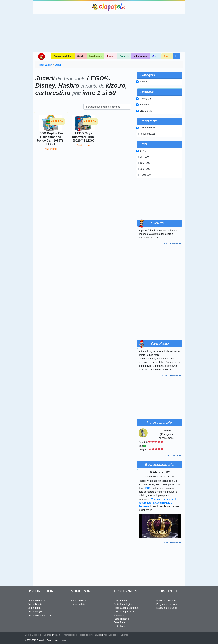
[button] (177, 56)
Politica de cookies (111, 635)
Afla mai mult (172, 244)
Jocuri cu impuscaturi (39, 615)
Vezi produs (51, 149)
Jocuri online (42, 591)
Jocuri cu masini (37, 601)
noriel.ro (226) (147, 134)
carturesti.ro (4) (148, 128)
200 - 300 (145, 169)
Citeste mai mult (171, 376)
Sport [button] (80, 56)
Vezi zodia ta (173, 456)
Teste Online (127, 591)
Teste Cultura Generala (126, 608)
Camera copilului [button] (62, 56)
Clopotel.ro (109, 7)
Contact (57, 635)
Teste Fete (119, 622)
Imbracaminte (141, 56)
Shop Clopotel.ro (41, 56)
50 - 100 (144, 157)
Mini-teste (119, 615)
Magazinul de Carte (167, 608)
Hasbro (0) (145, 105)
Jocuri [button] (110, 56)
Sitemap (125, 635)
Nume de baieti (79, 601)
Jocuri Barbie (35, 604)
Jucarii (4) (145, 82)
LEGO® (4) (146, 111)
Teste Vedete (121, 601)
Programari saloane (167, 604)
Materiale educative (167, 601)
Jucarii (167, 56)
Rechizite (124, 56)
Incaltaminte (96, 56)
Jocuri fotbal (35, 608)
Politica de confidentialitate (90, 635)
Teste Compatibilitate (125, 611)
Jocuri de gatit (36, 611)
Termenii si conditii (69, 635)
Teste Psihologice (123, 604)
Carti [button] (155, 56)
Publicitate (47, 635)
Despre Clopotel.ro (33, 635)
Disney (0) (145, 99)
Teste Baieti (120, 626)
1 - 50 (143, 151)
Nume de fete (78, 604)
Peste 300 (145, 175)
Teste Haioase (121, 619)
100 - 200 (145, 163)
